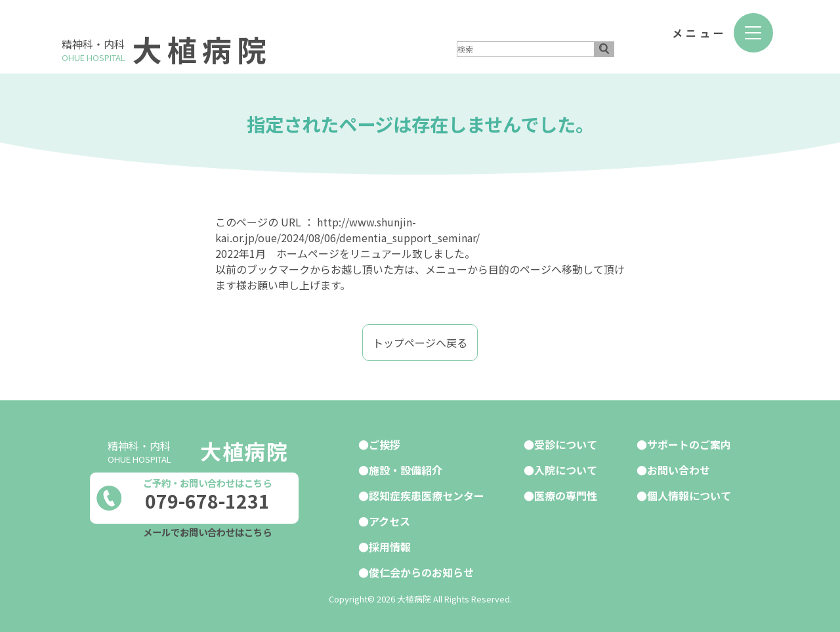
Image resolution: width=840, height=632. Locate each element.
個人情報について (689, 495)
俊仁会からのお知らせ (421, 572)
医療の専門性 (566, 495)
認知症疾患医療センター (427, 495)
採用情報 (390, 547)
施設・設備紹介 (406, 470)
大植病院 (202, 49)
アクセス (389, 521)
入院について (566, 470)
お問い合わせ (679, 470)
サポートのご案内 (689, 444)
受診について (566, 444)
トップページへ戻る (420, 343)
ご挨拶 (385, 444)
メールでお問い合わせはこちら (207, 532)
